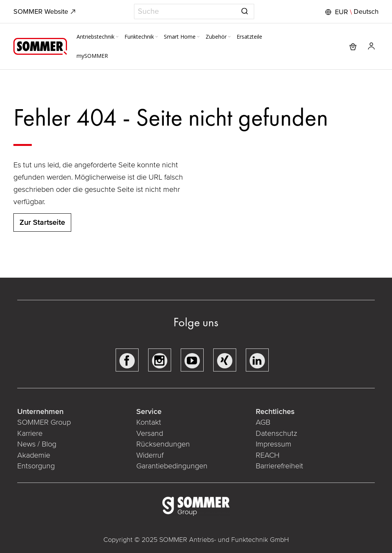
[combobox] (194, 11)
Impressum (274, 444)
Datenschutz (276, 434)
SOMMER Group (44, 422)
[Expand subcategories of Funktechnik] (157, 37)
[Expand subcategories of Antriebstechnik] (117, 37)
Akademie (35, 455)
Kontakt (149, 422)
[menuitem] (98, 37)
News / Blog (37, 444)
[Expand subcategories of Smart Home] (198, 37)
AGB (263, 422)
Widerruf (150, 455)
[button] (351, 12)
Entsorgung (36, 466)
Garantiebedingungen (172, 466)
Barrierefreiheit (280, 466)
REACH (269, 455)
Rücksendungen (163, 444)
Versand (150, 434)
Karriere (30, 434)
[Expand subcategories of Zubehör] (229, 37)
